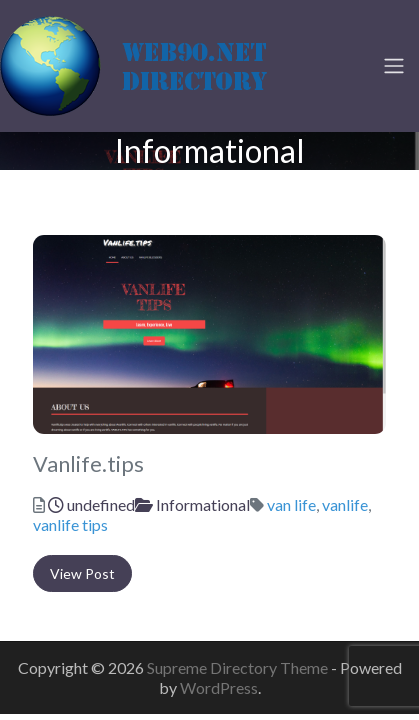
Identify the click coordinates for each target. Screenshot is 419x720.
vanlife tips (70, 524)
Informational (203, 504)
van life (291, 504)
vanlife (345, 504)
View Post (82, 573)
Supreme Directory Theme (239, 667)
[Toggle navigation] (394, 66)
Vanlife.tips (88, 464)
